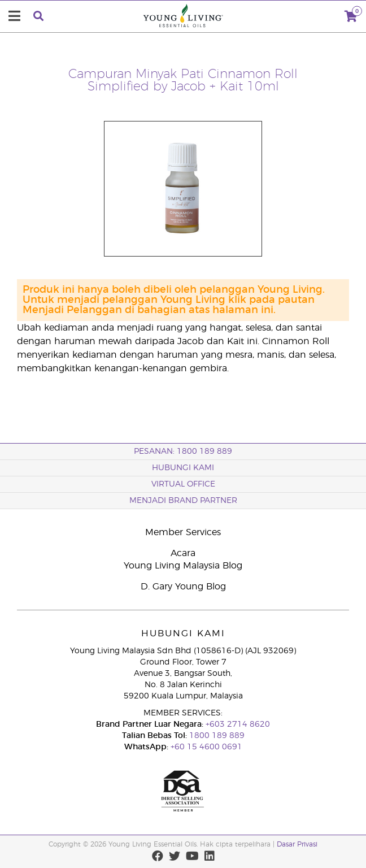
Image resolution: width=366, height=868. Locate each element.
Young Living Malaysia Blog (183, 566)
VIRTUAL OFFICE (183, 484)
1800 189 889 (216, 736)
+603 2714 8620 (237, 724)
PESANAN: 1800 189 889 (183, 452)
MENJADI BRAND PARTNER (183, 501)
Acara (183, 553)
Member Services (183, 532)
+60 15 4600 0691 (206, 747)
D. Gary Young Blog (183, 587)
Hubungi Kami (183, 468)
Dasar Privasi (297, 844)
